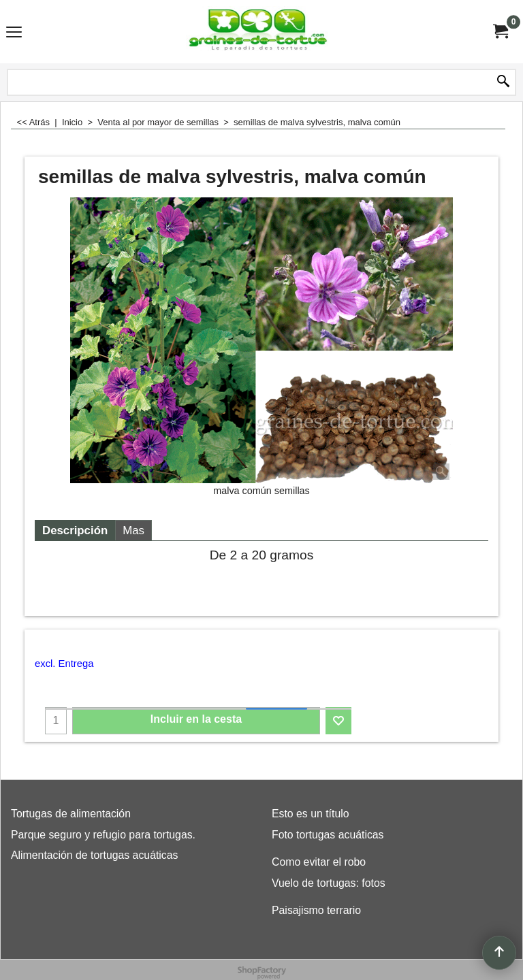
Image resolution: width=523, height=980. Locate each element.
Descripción (75, 530)
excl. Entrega (64, 664)
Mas (133, 530)
